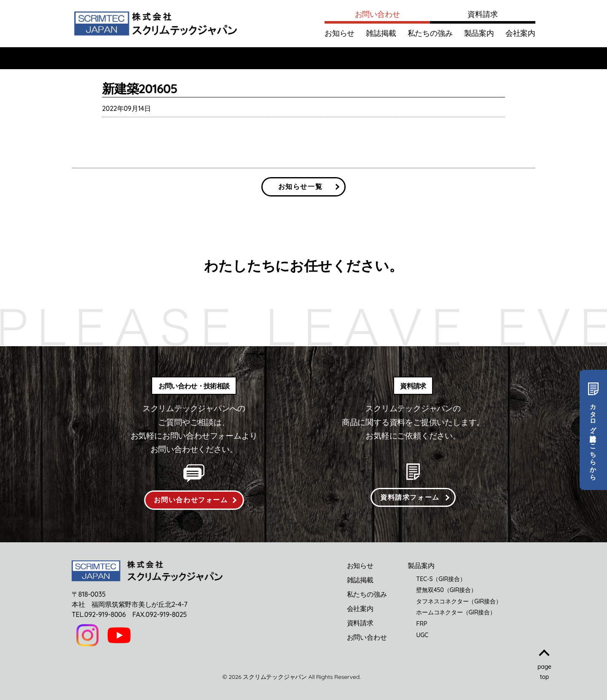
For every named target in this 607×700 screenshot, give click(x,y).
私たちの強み (430, 33)
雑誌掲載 (381, 33)
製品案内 (479, 33)
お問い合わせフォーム (191, 500)
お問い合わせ (377, 14)
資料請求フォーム (410, 497)
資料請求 (482, 14)
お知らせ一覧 (301, 186)
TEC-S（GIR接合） (441, 579)
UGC (422, 635)
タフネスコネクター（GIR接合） (459, 601)
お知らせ (340, 33)
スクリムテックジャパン (275, 677)
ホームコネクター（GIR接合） (456, 612)
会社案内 (520, 33)
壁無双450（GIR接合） (446, 590)
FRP (422, 624)
